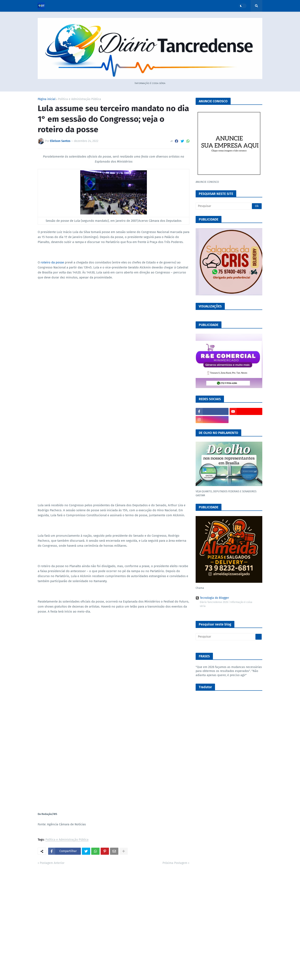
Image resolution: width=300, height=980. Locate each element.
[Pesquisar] (229, 206)
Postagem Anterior (52, 863)
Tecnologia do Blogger (212, 598)
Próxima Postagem (175, 863)
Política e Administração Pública (79, 99)
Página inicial (47, 99)
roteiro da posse (52, 262)
